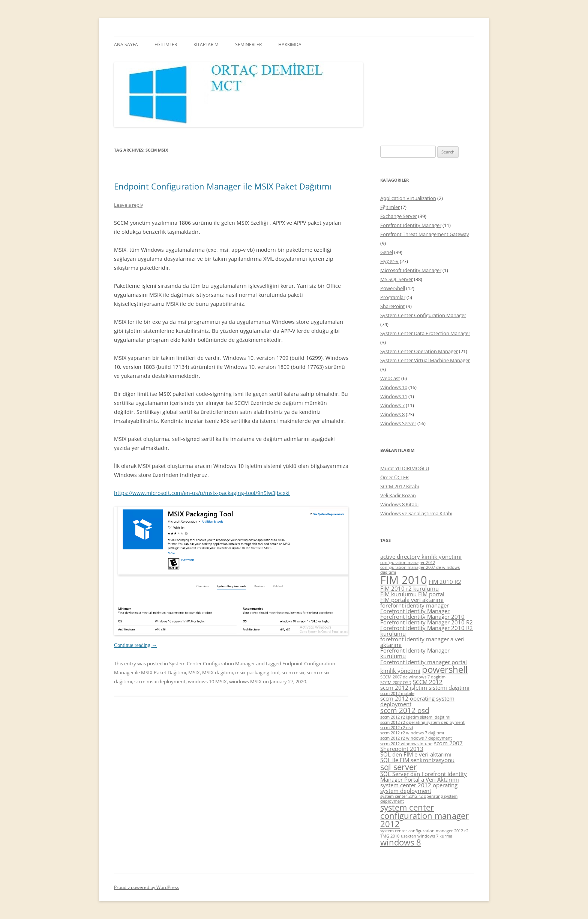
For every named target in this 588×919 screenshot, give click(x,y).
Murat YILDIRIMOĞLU (405, 468)
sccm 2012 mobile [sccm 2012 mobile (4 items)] (397, 693)
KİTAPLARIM (206, 44)
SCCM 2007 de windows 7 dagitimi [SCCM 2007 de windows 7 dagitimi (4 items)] (413, 677)
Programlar (393, 297)
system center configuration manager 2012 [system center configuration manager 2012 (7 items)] (424, 815)
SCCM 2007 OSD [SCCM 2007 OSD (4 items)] (396, 683)
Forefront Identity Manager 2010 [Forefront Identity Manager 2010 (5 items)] (422, 617)
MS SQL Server (397, 279)
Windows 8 (392, 414)
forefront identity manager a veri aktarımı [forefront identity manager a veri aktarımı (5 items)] (422, 642)
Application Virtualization (408, 198)
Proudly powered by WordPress (147, 887)
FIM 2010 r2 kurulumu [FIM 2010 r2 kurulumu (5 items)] (409, 588)
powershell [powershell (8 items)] (445, 669)
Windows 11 (394, 396)
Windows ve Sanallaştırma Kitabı (416, 513)
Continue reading (135, 645)
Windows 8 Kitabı (399, 504)
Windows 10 (394, 387)
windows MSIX (245, 681)
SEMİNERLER (248, 44)
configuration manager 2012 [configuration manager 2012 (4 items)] (408, 563)
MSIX (194, 672)
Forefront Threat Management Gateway (425, 234)
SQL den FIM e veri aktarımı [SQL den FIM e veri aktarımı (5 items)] (416, 754)
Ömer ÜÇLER (394, 477)
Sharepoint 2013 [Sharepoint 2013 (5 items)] (402, 749)
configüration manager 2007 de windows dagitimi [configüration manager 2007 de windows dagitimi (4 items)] (420, 570)
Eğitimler (390, 207)
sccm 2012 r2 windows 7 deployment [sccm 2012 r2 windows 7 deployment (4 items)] (416, 738)
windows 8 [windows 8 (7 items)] (401, 842)
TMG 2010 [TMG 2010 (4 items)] (390, 836)
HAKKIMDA (290, 44)
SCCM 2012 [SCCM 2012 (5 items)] (428, 682)
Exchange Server (399, 216)
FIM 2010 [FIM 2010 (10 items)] (404, 580)
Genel (387, 252)
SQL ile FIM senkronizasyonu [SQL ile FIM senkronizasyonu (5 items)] (417, 760)
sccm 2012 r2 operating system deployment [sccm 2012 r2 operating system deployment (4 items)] (422, 722)
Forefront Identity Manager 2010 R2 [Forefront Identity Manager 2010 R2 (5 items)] (427, 622)
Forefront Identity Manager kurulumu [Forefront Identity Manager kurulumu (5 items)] (415, 653)
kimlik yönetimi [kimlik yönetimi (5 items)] (400, 671)
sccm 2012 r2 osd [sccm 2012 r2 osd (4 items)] (397, 728)
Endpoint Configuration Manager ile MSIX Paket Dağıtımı (223, 186)
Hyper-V (389, 261)
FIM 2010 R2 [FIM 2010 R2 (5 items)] (445, 582)
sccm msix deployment (160, 681)
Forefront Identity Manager (411, 225)
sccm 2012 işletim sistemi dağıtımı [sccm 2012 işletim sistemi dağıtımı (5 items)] (425, 687)
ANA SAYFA (126, 44)
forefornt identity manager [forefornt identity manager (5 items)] (415, 605)
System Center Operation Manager (419, 351)
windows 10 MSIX (207, 681)
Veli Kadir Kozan (398, 495)
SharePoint (393, 306)
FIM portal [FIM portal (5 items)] (431, 594)
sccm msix (293, 672)
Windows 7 (392, 405)
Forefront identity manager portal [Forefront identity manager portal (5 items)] (424, 662)
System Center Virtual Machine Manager (425, 360)
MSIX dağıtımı (217, 672)
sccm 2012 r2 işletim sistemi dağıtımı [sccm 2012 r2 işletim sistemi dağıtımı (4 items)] (415, 717)
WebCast (390, 378)
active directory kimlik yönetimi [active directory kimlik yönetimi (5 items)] (421, 557)
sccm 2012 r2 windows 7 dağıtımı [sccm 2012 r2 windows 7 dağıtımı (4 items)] (412, 733)
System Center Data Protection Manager (425, 333)
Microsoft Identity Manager (411, 270)
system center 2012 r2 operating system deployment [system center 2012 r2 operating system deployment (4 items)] (419, 799)
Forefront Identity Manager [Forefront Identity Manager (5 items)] (415, 611)
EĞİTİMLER (166, 44)
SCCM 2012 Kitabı (400, 486)
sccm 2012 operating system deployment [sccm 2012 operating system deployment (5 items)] (417, 701)
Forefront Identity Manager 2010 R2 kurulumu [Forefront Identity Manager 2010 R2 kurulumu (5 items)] (427, 631)
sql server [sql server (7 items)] (399, 767)
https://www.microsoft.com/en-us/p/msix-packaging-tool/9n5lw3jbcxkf (202, 493)
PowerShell (393, 288)
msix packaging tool (257, 672)
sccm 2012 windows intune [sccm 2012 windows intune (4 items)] (406, 744)
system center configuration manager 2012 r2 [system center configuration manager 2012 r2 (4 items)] (424, 831)
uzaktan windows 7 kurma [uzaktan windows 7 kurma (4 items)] (427, 836)
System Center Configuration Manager (212, 663)
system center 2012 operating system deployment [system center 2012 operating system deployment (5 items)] (419, 788)
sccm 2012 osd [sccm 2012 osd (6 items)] (405, 710)
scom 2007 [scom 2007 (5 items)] (448, 743)
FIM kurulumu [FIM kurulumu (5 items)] (398, 594)
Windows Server (398, 423)
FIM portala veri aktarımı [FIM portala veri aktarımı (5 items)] (412, 600)
